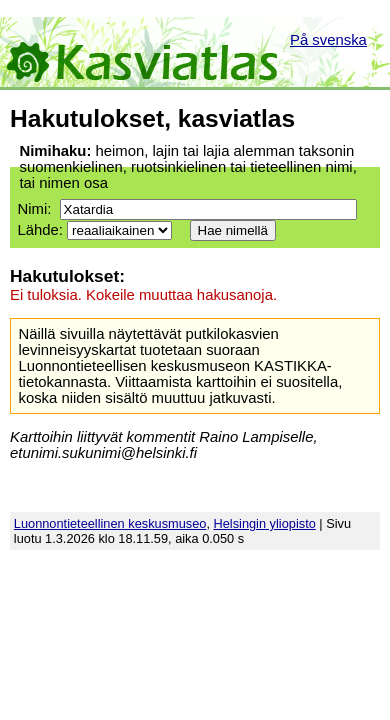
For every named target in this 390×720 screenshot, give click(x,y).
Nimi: (34, 209)
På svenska (328, 40)
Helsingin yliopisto (265, 523)
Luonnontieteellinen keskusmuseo (110, 523)
